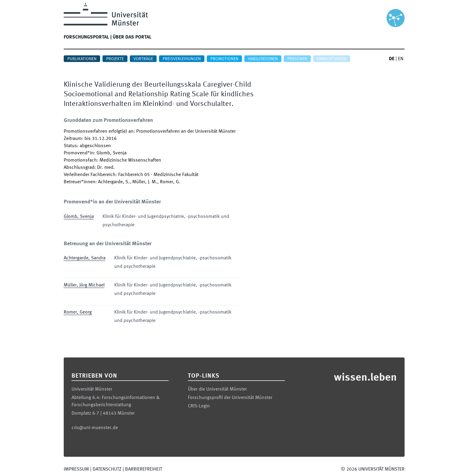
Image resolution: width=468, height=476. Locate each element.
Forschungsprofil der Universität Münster (230, 398)
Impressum (76, 469)
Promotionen (224, 59)
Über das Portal (132, 37)
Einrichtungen (332, 59)
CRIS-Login (199, 406)
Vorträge (143, 59)
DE (392, 59)
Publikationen (82, 59)
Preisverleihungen (182, 59)
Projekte (115, 59)
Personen (297, 59)
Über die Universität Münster (217, 389)
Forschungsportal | (88, 37)
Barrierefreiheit (144, 469)
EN (401, 59)
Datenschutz (107, 469)
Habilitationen (263, 59)
